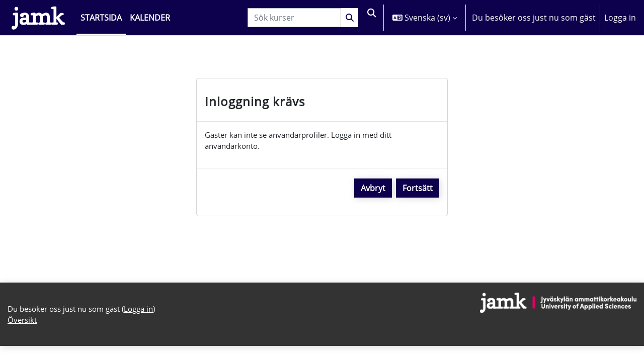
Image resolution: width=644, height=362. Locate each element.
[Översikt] (38, 18)
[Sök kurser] (292, 18)
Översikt (23, 325)
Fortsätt (418, 190)
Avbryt (373, 190)
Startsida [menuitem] (101, 18)
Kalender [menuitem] (150, 18)
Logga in (620, 18)
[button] (371, 18)
